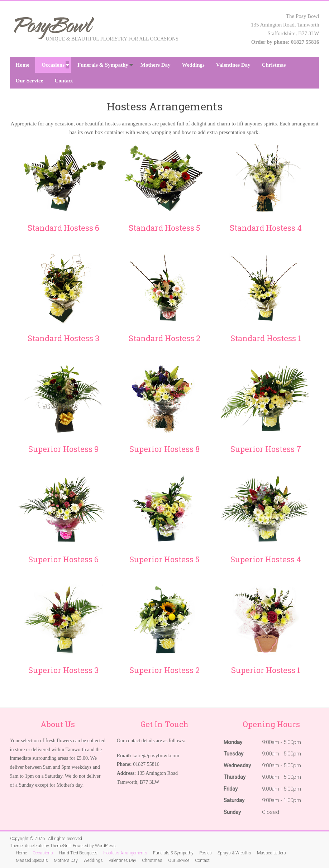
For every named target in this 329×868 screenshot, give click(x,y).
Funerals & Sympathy (103, 65)
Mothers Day (156, 65)
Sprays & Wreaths (234, 853)
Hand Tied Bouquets (78, 853)
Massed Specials (32, 860)
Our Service (30, 81)
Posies (206, 853)
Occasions (53, 65)
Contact (64, 81)
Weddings (193, 65)
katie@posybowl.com (156, 755)
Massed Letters (271, 853)
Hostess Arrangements (125, 853)
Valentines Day (233, 65)
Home (23, 65)
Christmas (274, 65)
